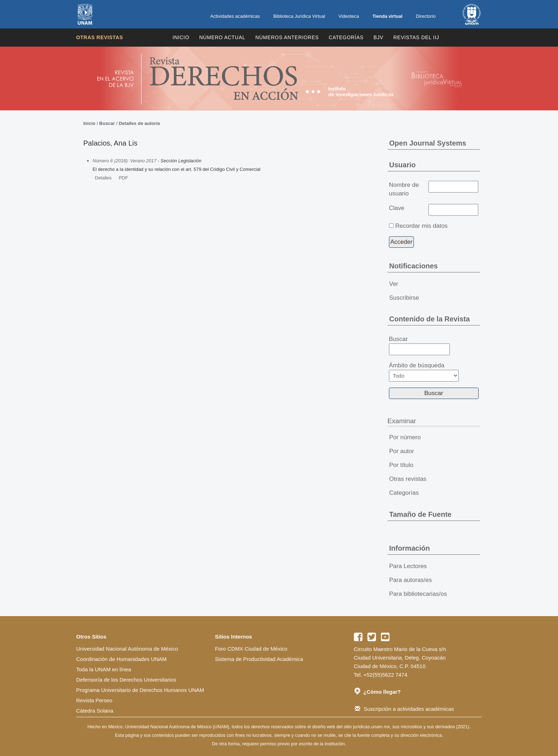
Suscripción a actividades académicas (404, 709)
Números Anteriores (287, 37)
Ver (394, 284)
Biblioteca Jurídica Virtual (299, 16)
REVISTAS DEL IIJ (416, 37)
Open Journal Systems (428, 143)
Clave (397, 208)
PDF (123, 178)
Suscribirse (404, 298)
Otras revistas (100, 37)
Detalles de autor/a (139, 123)
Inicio (181, 37)
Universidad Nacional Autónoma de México (127, 649)
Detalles (103, 178)
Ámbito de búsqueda (424, 372)
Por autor (402, 451)
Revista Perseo (94, 700)
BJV (379, 37)
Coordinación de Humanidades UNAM (121, 659)
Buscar (107, 123)
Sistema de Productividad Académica (259, 659)
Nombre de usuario (404, 189)
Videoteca (349, 16)
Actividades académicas (235, 16)
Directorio (426, 16)
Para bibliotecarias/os (418, 594)
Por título (401, 465)
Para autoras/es (411, 580)
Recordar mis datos (421, 226)
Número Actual (222, 37)
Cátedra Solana (95, 711)
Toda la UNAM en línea (104, 669)
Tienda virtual (387, 16)
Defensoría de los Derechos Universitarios (126, 680)
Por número (405, 437)
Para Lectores (408, 566)
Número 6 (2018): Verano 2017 (124, 161)
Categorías (346, 37)
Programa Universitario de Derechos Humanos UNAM (140, 690)
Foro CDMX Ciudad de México (251, 649)
